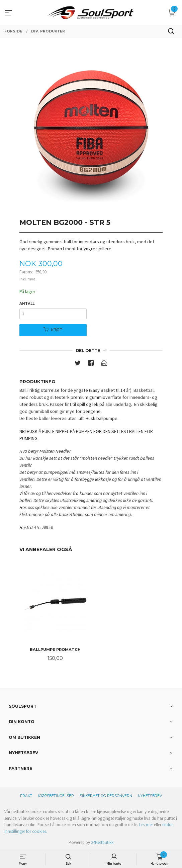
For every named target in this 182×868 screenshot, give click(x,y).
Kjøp (53, 330)
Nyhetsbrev (150, 796)
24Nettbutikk (102, 842)
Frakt (26, 796)
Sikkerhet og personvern (106, 796)
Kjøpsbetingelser (56, 796)
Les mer (146, 825)
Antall (27, 304)
